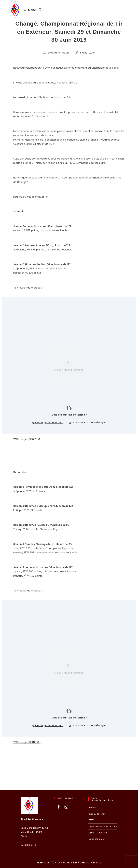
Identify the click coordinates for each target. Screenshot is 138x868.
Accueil (92, 808)
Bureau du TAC (96, 814)
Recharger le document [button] (48, 422)
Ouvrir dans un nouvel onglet (87, 422)
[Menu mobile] (30, 10)
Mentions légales (49, 863)
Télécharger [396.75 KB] (27, 439)
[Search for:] (39, 10)
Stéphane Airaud (58, 53)
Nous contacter (96, 839)
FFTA (91, 820)
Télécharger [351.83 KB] (27, 742)
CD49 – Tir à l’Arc (98, 833)
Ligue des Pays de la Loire (103, 826)
